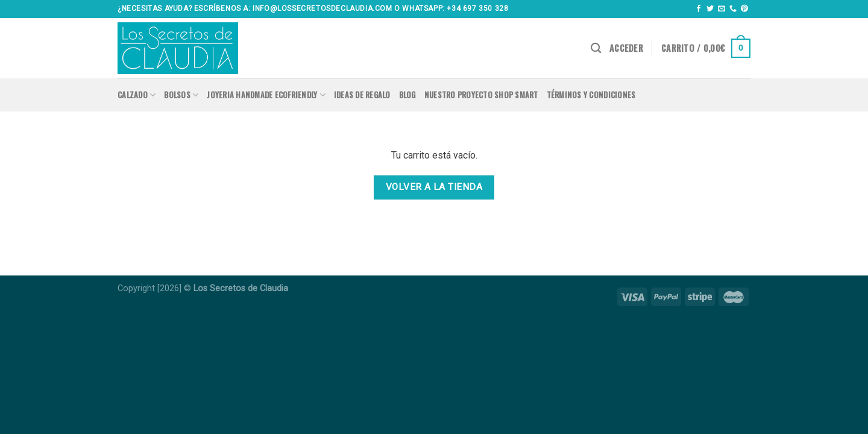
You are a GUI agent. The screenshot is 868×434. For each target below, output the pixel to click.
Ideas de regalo (362, 95)
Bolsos (181, 95)
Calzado (137, 95)
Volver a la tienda (434, 187)
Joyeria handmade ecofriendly (266, 95)
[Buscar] (596, 49)
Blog (407, 95)
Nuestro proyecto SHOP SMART (481, 95)
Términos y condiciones (591, 95)
